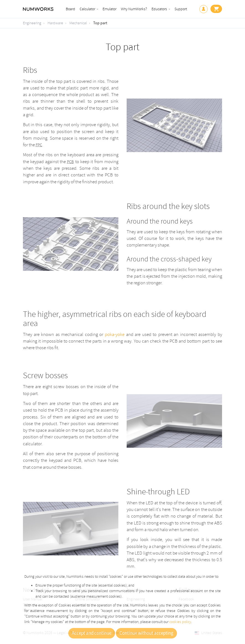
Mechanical (78, 23)
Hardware (55, 23)
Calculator (87, 9)
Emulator (110, 9)
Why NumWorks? (134, 9)
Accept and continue (92, 633)
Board (71, 9)
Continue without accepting (146, 633)
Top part (100, 23)
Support (181, 9)
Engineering (32, 23)
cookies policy (180, 622)
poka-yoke (115, 334)
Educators (159, 9)
